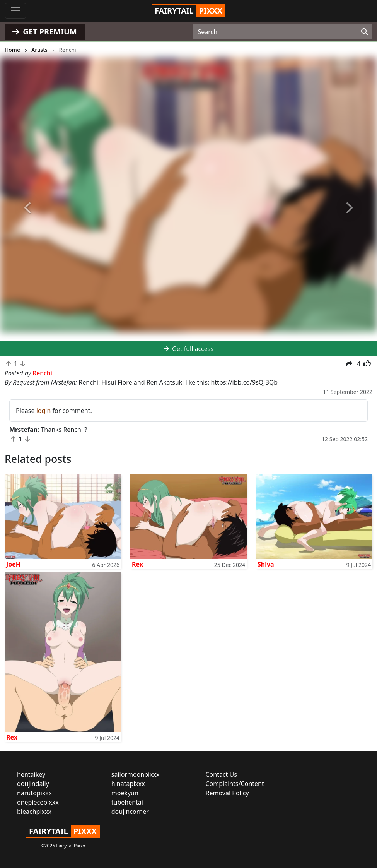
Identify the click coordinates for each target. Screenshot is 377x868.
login (44, 411)
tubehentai (127, 802)
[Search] (364, 32)
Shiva (266, 564)
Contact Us (221, 774)
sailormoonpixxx (136, 774)
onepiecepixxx (38, 802)
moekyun (125, 793)
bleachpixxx (34, 812)
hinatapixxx (128, 784)
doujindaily (33, 784)
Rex (137, 564)
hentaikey (31, 774)
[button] (28, 208)
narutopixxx (34, 793)
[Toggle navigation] (15, 11)
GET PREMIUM (45, 32)
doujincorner (130, 812)
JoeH (13, 564)
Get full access (188, 349)
